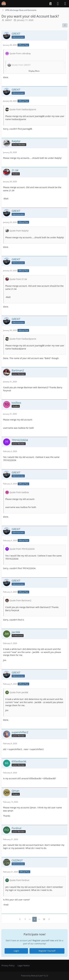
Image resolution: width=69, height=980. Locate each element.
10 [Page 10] (44, 919)
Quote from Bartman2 (20, 600)
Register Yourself (47, 951)
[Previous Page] (20, 919)
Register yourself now (43, 940)
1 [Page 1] (25, 919)
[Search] (50, 4)
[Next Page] (49, 919)
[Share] (65, 25)
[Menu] (65, 4)
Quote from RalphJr (19, 231)
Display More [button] (34, 71)
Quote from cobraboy (20, 53)
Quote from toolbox (19, 492)
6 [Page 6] (35, 919)
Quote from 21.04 (18, 279)
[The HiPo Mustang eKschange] (4, 4)
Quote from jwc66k (19, 692)
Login (16, 951)
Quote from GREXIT (21, 65)
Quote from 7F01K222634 (22, 549)
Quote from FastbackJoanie (23, 109)
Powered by (35, 976)
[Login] (58, 4)
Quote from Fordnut (19, 880)
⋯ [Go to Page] (30, 919)
